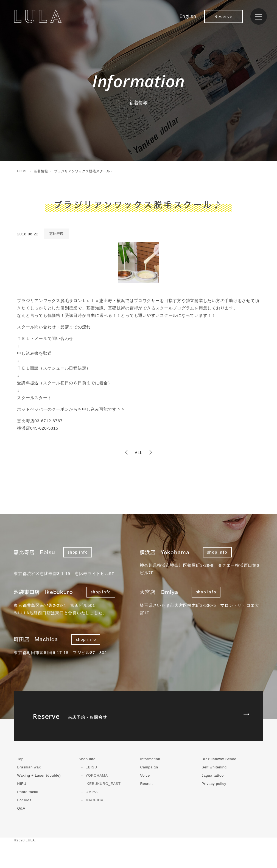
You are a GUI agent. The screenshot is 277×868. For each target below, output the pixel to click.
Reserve (223, 16)
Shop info (87, 759)
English (188, 16)
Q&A (21, 808)
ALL (138, 452)
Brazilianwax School (219, 759)
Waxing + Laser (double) (39, 775)
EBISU (91, 767)
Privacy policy (214, 784)
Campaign (149, 767)
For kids (24, 800)
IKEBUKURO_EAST (103, 784)
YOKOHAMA (96, 775)
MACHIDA (94, 800)
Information (150, 759)
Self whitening (214, 767)
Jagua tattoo (213, 775)
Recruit (146, 784)
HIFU (22, 784)
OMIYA (92, 792)
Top (20, 759)
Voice (145, 775)
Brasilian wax (29, 767)
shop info (78, 552)
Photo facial (28, 792)
